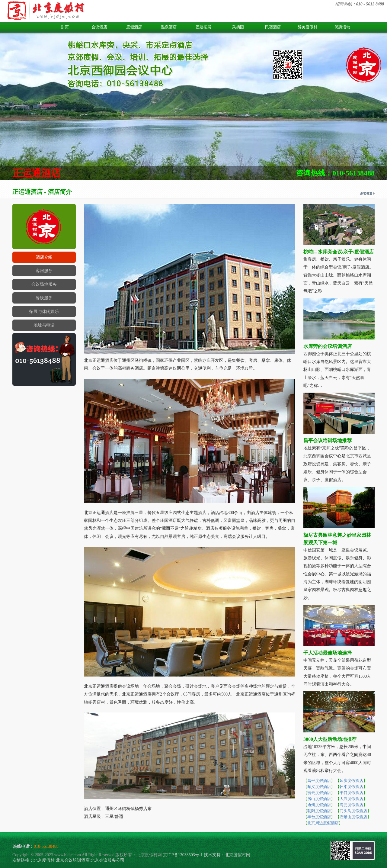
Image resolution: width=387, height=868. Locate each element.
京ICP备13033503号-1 (183, 855)
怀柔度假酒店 (351, 787)
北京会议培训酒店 (73, 860)
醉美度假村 (307, 27)
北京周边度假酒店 (323, 823)
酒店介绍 (44, 257)
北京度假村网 (238, 855)
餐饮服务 (44, 298)
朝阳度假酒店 (319, 811)
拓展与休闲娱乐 (44, 312)
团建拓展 (203, 27)
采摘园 (238, 27)
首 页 (64, 27)
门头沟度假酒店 (353, 811)
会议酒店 (99, 27)
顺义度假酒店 (319, 787)
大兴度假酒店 (351, 799)
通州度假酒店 (319, 805)
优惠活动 (342, 27)
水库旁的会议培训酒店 (328, 346)
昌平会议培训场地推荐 (328, 440)
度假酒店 (134, 27)
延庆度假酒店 (351, 781)
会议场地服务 (44, 284)
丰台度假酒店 (319, 817)
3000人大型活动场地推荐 (330, 739)
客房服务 (44, 271)
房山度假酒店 (319, 799)
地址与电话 (44, 325)
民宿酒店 (273, 27)
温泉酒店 (169, 27)
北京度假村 (44, 860)
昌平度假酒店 (319, 781)
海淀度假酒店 (351, 805)
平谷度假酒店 (351, 793)
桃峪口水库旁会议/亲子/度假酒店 (339, 252)
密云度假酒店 (319, 793)
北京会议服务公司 (107, 860)
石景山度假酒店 (353, 817)
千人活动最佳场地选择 (328, 653)
